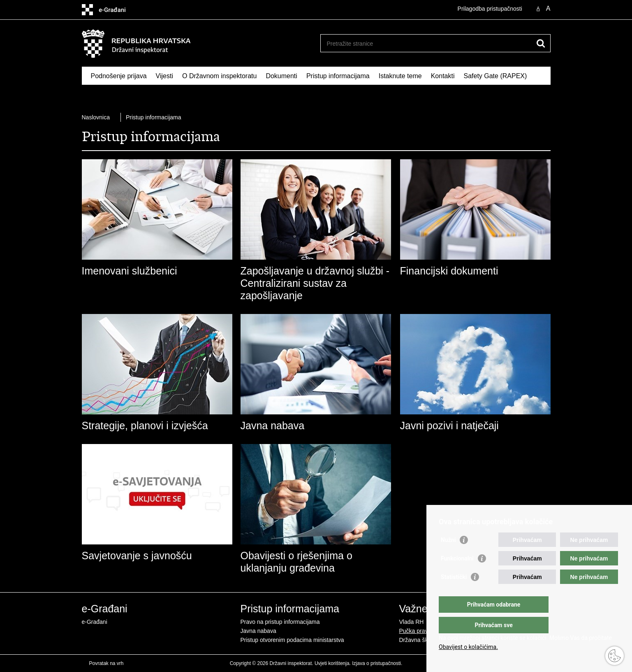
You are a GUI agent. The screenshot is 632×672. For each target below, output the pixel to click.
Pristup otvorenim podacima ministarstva (292, 640)
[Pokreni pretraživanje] (541, 43)
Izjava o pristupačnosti (376, 663)
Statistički (454, 593)
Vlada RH (412, 622)
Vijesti (164, 76)
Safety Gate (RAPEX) (495, 76)
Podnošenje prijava (119, 76)
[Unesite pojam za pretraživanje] (427, 43)
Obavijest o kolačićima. (468, 647)
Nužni (448, 556)
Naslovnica (96, 117)
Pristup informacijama (338, 76)
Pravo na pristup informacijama (280, 622)
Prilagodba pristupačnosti (490, 9)
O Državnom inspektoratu (219, 76)
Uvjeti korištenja (332, 663)
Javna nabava (258, 631)
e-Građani (95, 622)
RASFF (102, 95)
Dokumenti (281, 76)
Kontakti (443, 76)
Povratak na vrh (106, 663)
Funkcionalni (457, 575)
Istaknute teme (400, 76)
